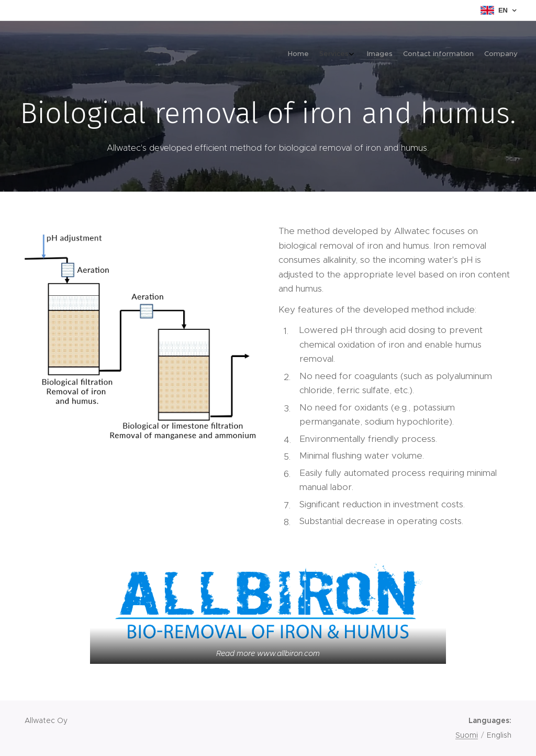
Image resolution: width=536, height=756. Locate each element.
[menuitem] (469, 55)
